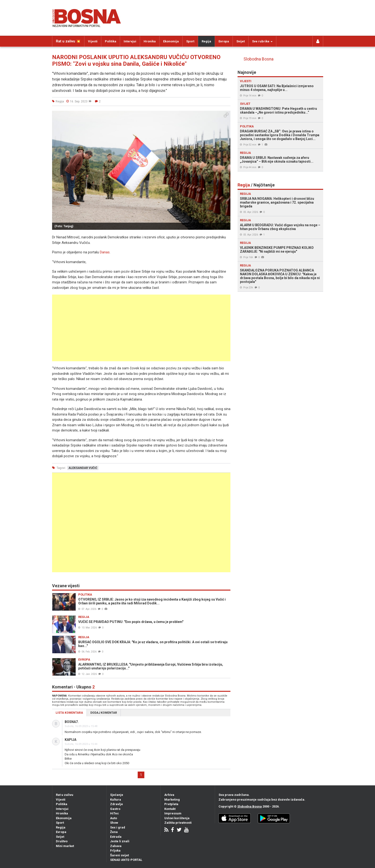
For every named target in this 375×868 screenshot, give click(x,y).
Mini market (65, 846)
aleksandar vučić (83, 468)
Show (114, 823)
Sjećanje (117, 795)
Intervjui (130, 41)
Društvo (62, 841)
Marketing (172, 800)
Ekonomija (171, 41)
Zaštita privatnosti (178, 823)
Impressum (173, 813)
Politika (111, 41)
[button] (226, 115)
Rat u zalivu (65, 795)
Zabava (116, 846)
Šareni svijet (119, 855)
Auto (114, 818)
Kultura (116, 800)
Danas (105, 252)
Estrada (116, 837)
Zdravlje (117, 804)
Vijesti (93, 41)
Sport (190, 41)
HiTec (114, 813)
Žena (114, 832)
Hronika (150, 41)
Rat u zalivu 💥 (68, 41)
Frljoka (115, 850)
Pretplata (171, 804)
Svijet (241, 41)
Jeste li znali (120, 841)
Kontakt (170, 809)
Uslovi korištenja (177, 818)
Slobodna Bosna (258, 59)
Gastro (115, 809)
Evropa (224, 41)
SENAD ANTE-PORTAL (126, 860)
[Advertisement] (141, 328)
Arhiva (169, 795)
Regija (206, 41)
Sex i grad (118, 827)
